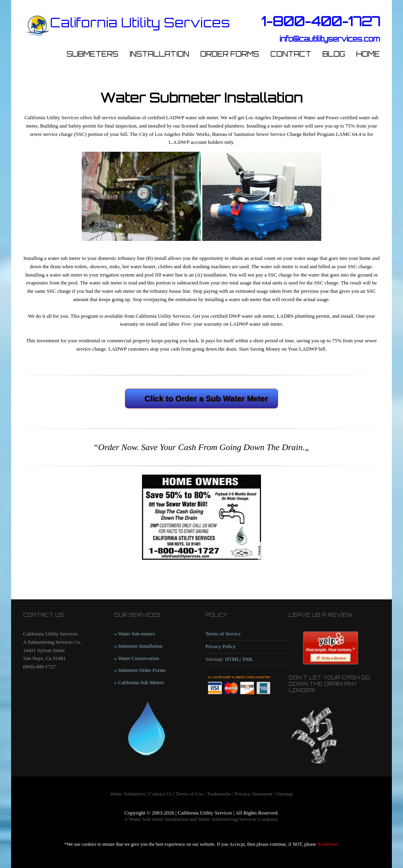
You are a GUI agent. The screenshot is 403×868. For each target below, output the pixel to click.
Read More (328, 844)
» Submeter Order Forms (140, 670)
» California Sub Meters (139, 682)
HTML (232, 659)
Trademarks (219, 794)
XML (248, 659)
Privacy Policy (221, 646)
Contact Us (160, 794)
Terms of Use (189, 794)
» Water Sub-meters (135, 634)
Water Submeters (128, 794)
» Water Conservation (137, 658)
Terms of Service (223, 634)
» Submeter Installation (138, 646)
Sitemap (285, 794)
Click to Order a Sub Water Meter (206, 399)
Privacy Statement (254, 794)
